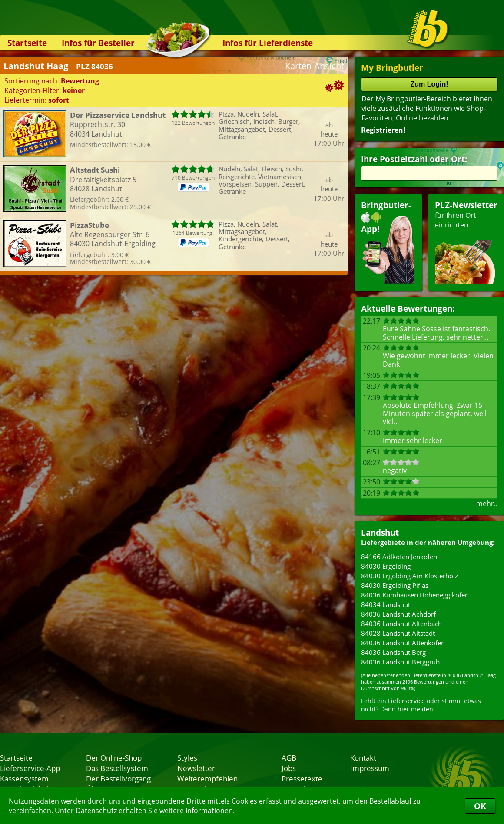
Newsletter (196, 768)
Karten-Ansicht (315, 66)
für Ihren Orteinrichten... (466, 242)
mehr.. (487, 504)
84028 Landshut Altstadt (398, 633)
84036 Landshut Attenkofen (403, 643)
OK (480, 806)
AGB (289, 757)
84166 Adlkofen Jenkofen (399, 557)
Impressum (370, 768)
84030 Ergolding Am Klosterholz (409, 576)
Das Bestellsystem (117, 768)
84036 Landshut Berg (393, 652)
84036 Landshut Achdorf (398, 614)
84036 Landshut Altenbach (401, 624)
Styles (187, 757)
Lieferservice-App (30, 768)
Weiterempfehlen (207, 778)
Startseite (27, 43)
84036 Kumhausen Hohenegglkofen (415, 595)
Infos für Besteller (98, 43)
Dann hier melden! (408, 709)
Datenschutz (96, 811)
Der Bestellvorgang (118, 778)
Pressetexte (302, 778)
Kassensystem (24, 778)
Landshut (380, 532)
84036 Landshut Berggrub (400, 662)
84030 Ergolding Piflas (395, 585)
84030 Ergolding (386, 566)
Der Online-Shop (114, 757)
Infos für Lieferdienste (268, 43)
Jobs (289, 768)
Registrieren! (383, 130)
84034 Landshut (386, 604)
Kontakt (363, 757)
